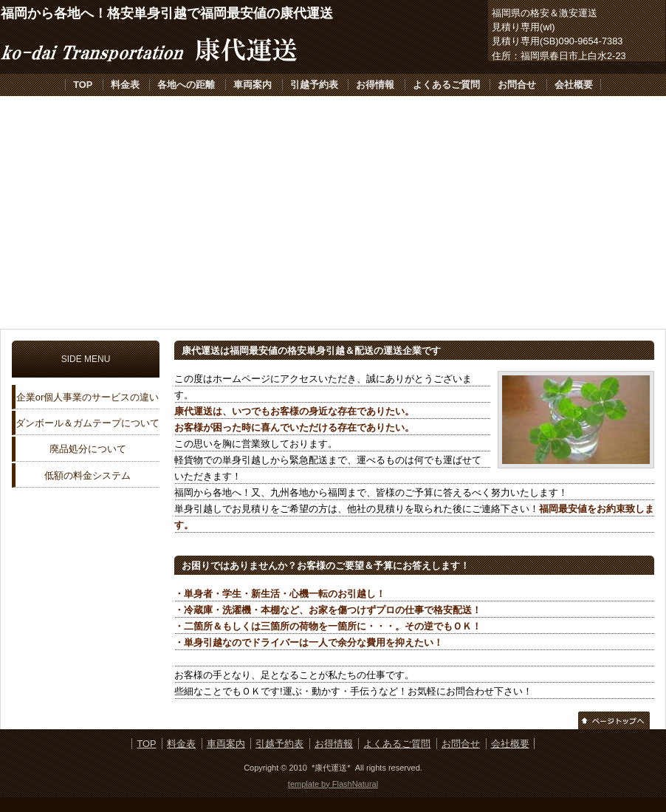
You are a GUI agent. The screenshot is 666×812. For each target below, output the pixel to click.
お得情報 (375, 85)
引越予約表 (314, 85)
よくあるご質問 (446, 85)
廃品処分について (88, 449)
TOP (83, 85)
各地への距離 (186, 85)
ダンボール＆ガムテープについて (87, 423)
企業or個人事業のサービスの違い (87, 397)
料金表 (125, 85)
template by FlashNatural (333, 784)
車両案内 (253, 85)
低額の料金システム (87, 475)
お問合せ (517, 85)
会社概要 (574, 85)
